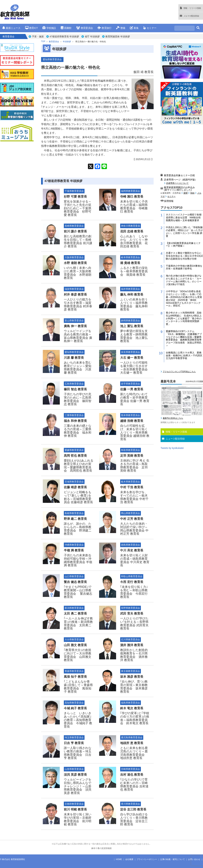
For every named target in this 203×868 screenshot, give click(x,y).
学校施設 (49, 28)
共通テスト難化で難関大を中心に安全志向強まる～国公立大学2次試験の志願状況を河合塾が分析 (184, 256)
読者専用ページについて (177, 183)
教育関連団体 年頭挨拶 (118, 36)
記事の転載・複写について (173, 859)
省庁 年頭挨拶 (92, 36)
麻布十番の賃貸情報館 (101, 848)
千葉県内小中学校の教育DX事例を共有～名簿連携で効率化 (184, 267)
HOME (119, 859)
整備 (121, 28)
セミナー (150, 28)
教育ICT (31, 28)
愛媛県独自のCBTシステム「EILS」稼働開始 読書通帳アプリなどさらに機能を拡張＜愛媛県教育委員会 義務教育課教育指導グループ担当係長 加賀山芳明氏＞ (184, 338)
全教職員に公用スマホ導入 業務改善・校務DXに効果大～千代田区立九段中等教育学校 (184, 355)
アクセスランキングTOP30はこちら (179, 372)
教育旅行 (104, 28)
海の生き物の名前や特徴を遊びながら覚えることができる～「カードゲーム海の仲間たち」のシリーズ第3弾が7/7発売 (184, 280)
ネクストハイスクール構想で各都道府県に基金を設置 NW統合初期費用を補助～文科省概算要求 (184, 217)
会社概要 (129, 859)
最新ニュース (11, 28)
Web (192, 193)
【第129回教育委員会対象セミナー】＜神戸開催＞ (183, 245)
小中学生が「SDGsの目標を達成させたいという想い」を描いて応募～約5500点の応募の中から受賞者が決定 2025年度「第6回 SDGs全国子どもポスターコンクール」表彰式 (184, 298)
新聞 (186, 193)
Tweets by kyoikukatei (172, 448)
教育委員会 (85, 28)
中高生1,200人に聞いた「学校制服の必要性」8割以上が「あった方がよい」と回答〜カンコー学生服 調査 (184, 232)
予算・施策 (38, 36)
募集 (134, 28)
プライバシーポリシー (147, 859)
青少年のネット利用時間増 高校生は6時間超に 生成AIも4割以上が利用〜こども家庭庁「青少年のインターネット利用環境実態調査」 (184, 318)
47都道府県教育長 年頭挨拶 (64, 36)
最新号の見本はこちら (173, 418)
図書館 (66, 28)
